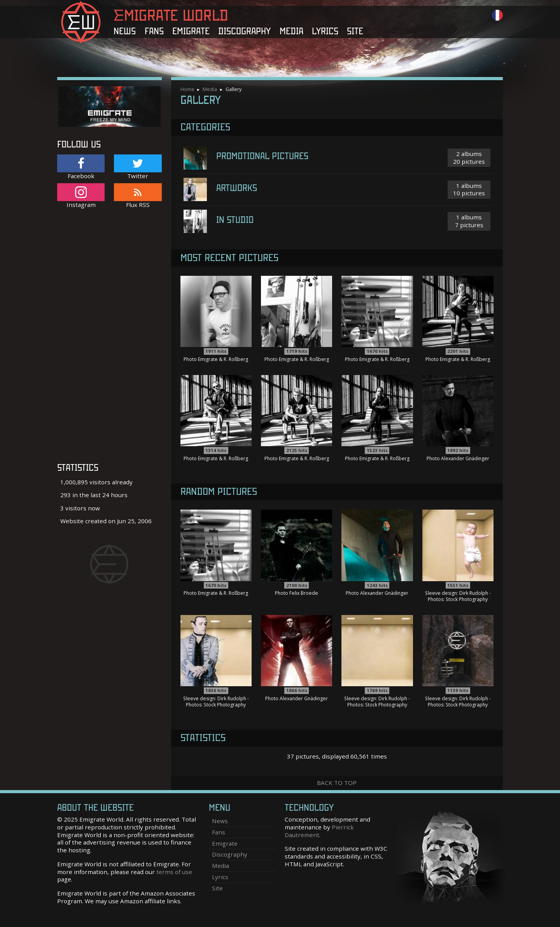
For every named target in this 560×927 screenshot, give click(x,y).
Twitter (138, 167)
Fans (154, 31)
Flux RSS (138, 196)
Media (291, 31)
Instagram (81, 196)
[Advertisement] (109, 340)
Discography (244, 31)
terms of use (174, 872)
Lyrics (325, 31)
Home (187, 89)
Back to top (337, 783)
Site (355, 31)
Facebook (81, 167)
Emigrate (191, 31)
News (125, 31)
